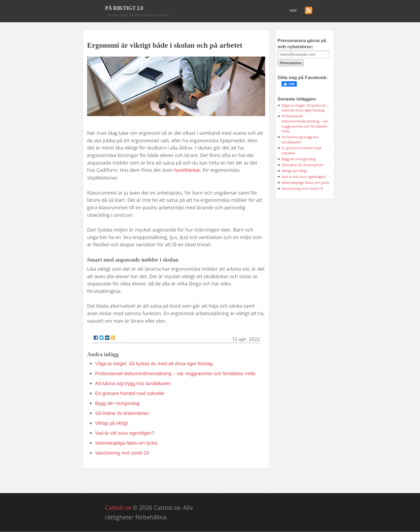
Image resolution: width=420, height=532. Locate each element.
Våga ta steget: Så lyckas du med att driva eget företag (154, 364)
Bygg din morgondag (117, 403)
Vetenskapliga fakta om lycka (126, 443)
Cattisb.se (118, 507)
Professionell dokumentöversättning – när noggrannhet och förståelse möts (175, 374)
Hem (293, 11)
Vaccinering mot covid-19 (122, 453)
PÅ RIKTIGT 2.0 (124, 8)
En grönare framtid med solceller (130, 393)
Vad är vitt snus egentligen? (125, 433)
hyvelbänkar (187, 170)
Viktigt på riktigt (111, 423)
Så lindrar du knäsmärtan (122, 413)
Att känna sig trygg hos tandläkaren (133, 384)
